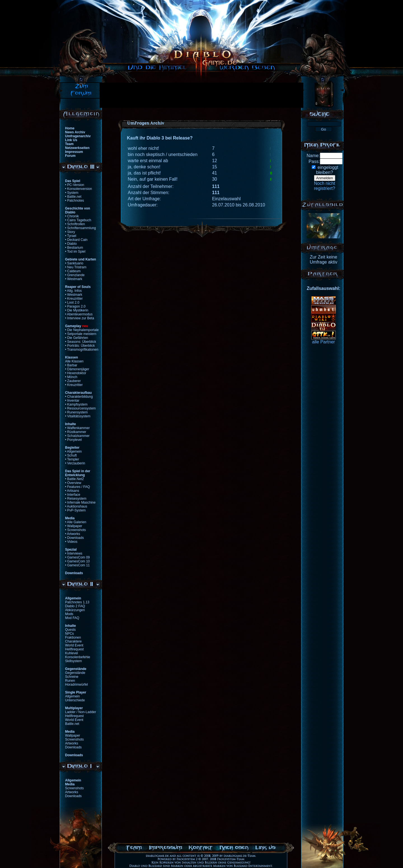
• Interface (73, 495)
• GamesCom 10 (78, 561)
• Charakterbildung (79, 397)
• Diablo (71, 244)
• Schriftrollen (75, 224)
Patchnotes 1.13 (77, 602)
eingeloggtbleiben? (327, 170)
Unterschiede (75, 700)
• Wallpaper (74, 526)
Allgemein (73, 696)
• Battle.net (73, 197)
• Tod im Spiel (75, 252)
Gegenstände (75, 673)
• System (72, 193)
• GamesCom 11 (78, 565)
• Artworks (73, 534)
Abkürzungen (75, 610)
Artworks (72, 743)
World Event (74, 645)
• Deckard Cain (76, 240)
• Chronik (72, 216)
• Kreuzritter (74, 299)
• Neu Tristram (76, 267)
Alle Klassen (74, 361)
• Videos (71, 542)
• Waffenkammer (78, 428)
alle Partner (324, 342)
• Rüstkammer (76, 432)
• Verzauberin (75, 463)
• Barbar (71, 365)
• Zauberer (73, 381)
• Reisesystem (76, 499)
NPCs (70, 634)
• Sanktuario (74, 263)
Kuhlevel (72, 653)
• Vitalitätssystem (78, 416)
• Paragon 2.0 (75, 306)
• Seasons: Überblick (81, 342)
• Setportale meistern (81, 334)
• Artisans (72, 491)
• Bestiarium (74, 248)
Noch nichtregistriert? (325, 186)
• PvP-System (76, 510)
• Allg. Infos (74, 291)
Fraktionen (73, 637)
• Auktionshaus (76, 506)
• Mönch (71, 377)
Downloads (73, 747)
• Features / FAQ (78, 487)
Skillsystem (74, 661)
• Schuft (71, 455)
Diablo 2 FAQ (75, 606)
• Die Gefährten (77, 338)
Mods (69, 614)
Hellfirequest (75, 649)
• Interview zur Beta (80, 318)
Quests (71, 630)
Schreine (72, 677)
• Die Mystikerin (77, 310)
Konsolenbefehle (78, 657)
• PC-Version (75, 185)
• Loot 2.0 (72, 302)
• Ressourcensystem (81, 408)
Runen (70, 681)
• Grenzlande (75, 275)
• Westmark (74, 279)
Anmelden (325, 178)
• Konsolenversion (79, 189)
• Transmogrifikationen (82, 350)
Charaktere (73, 641)
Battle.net (72, 724)
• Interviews (74, 553)
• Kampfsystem (76, 404)
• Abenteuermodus (79, 314)
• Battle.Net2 (75, 479)
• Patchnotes (75, 201)
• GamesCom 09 (78, 557)
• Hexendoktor (76, 373)
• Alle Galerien (76, 522)
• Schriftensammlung (81, 228)
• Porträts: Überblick (80, 346)
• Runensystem (77, 412)
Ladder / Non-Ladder (81, 712)
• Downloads (75, 538)
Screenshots (75, 739)
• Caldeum (73, 271)
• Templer (72, 459)
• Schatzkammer (78, 436)
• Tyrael (71, 236)
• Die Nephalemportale (82, 330)
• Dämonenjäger (77, 369)
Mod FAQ (72, 618)
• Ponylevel (74, 440)
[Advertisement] (201, 95)
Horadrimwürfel (77, 685)
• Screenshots (76, 530)
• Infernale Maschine (80, 502)
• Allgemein (74, 452)
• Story (70, 232)
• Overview (73, 483)
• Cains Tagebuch (78, 220)
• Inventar (72, 401)
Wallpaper (73, 736)
